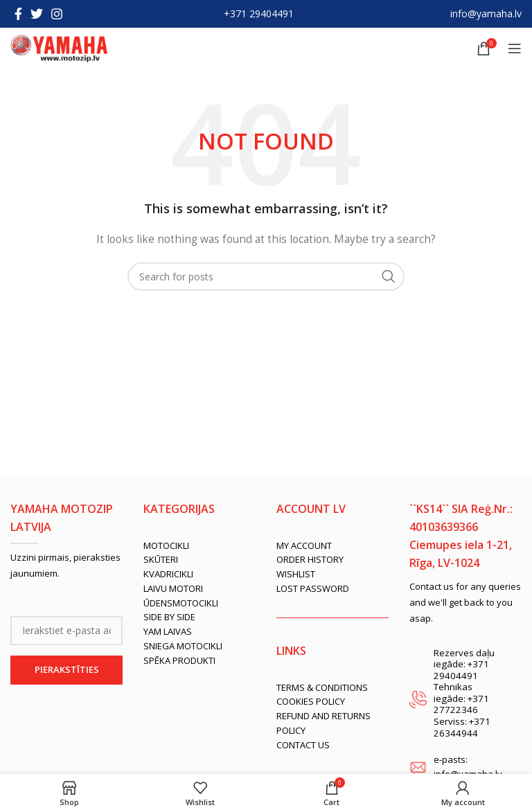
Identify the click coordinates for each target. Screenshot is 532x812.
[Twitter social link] (37, 14)
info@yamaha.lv (486, 13)
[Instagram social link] (57, 14)
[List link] (199, 546)
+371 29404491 (259, 13)
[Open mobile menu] (515, 48)
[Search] (266, 277)
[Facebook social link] (18, 14)
